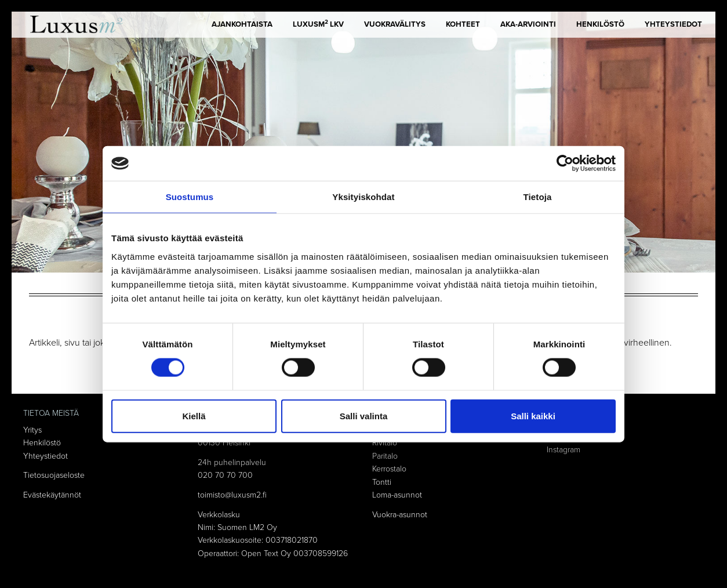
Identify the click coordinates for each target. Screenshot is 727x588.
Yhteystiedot (673, 24)
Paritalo (385, 456)
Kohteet (463, 24)
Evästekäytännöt (52, 495)
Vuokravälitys (395, 24)
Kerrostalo (389, 469)
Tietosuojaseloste (54, 475)
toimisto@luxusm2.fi (232, 495)
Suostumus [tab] (190, 197)
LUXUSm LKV (318, 24)
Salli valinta (364, 415)
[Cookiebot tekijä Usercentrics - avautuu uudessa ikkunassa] (565, 164)
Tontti (382, 482)
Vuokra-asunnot (400, 515)
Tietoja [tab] (538, 197)
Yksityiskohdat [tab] (363, 197)
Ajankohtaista (242, 24)
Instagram (564, 450)
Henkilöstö (600, 24)
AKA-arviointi (528, 24)
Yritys (32, 430)
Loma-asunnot (397, 495)
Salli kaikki (533, 415)
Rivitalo (385, 443)
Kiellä (194, 415)
